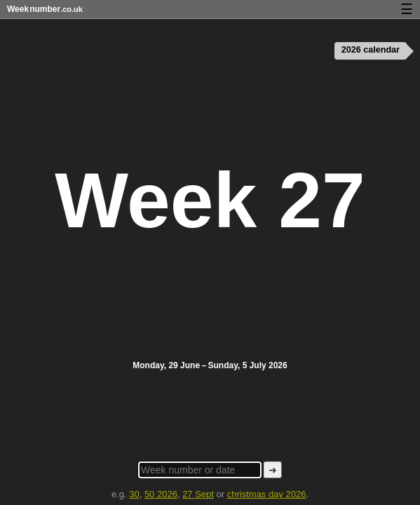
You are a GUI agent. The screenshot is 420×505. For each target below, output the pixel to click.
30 (134, 494)
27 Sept (198, 494)
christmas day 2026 (267, 494)
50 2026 (161, 494)
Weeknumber (45, 9)
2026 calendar (369, 50)
